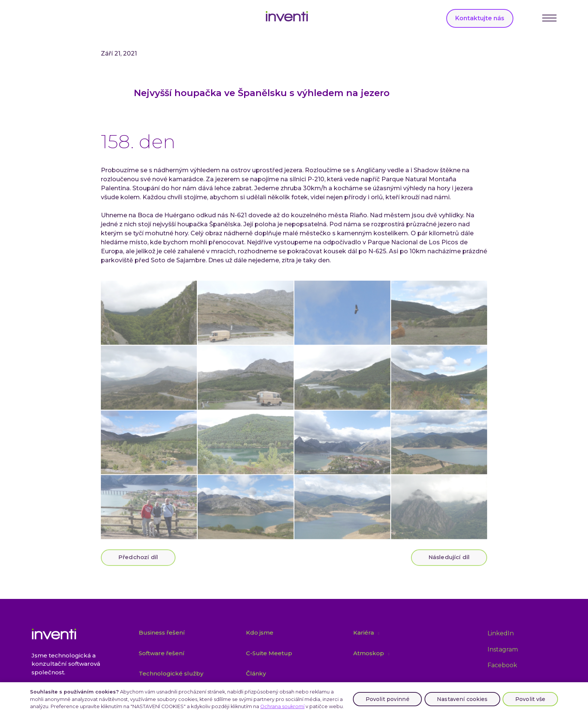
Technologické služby (171, 674)
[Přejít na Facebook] (502, 665)
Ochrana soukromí (282, 706)
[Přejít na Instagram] (503, 650)
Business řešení (162, 633)
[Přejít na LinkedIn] (501, 634)
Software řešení (162, 653)
